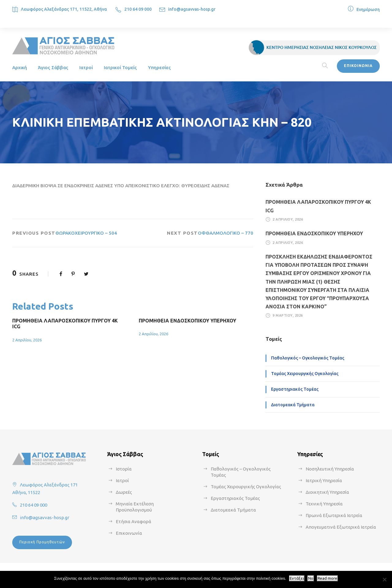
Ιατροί (86, 67)
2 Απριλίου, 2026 (27, 340)
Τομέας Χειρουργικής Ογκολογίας (305, 374)
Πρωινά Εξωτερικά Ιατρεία (334, 515)
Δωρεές (124, 492)
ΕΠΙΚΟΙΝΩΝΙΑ (358, 66)
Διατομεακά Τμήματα (293, 405)
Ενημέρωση (368, 9)
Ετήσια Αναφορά (134, 521)
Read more (327, 578)
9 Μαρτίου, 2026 (288, 315)
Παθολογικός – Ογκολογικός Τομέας (308, 358)
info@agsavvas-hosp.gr (192, 9)
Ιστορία (124, 469)
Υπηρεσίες (159, 67)
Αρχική (20, 67)
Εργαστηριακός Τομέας (295, 389)
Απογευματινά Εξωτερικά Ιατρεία (341, 527)
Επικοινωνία (129, 533)
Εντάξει (297, 578)
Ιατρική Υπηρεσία (324, 480)
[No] (384, 579)
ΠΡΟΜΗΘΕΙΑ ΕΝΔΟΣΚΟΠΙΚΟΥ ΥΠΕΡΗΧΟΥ (187, 321)
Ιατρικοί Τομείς (120, 67)
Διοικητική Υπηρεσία (327, 492)
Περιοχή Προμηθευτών (42, 542)
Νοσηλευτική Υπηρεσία (330, 469)
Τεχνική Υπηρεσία (324, 504)
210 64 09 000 (138, 9)
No (311, 578)
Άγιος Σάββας (53, 67)
